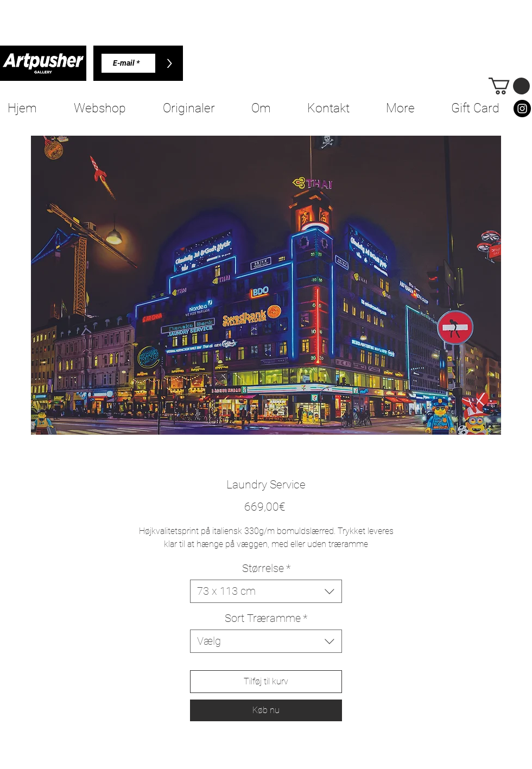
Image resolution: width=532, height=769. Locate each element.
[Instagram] (522, 109)
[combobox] (266, 591)
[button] (509, 86)
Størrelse (266, 568)
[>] (169, 63)
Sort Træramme (266, 618)
